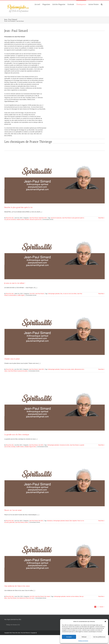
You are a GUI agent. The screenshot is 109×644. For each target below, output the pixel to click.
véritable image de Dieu (30, 447)
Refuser (84, 637)
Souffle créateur (20, 447)
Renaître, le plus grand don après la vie (18, 207)
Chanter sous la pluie (12, 359)
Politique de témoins (83, 641)
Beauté (67, 521)
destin (73, 369)
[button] (105, 621)
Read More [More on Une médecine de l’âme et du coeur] (101, 596)
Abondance (50, 521)
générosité (12, 522)
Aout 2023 (32, 294)
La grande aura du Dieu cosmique (17, 435)
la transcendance (13, 295)
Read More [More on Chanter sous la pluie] (101, 369)
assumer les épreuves (56, 218)
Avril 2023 (32, 596)
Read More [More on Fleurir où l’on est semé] (101, 521)
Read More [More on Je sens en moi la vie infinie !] (101, 294)
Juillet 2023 (41, 369)
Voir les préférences (99, 637)
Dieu (61, 294)
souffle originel (21, 295)
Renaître (27, 219)
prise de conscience (11, 219)
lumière (26, 522)
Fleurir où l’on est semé (13, 510)
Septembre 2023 (43, 218)
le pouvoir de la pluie (22, 371)
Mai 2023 (41, 521)
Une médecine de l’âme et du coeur (17, 586)
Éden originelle (73, 521)
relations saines (20, 219)
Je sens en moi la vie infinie (70, 294)
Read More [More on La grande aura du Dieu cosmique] (101, 445)
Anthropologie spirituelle (54, 294)
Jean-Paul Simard (34, 218)
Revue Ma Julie (10, 218)
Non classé (47, 596)
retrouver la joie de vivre (35, 219)
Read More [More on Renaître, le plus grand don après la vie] (101, 218)
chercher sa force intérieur (73, 596)
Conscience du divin (64, 445)
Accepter (69, 637)
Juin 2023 (41, 445)
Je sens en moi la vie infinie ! (15, 283)
